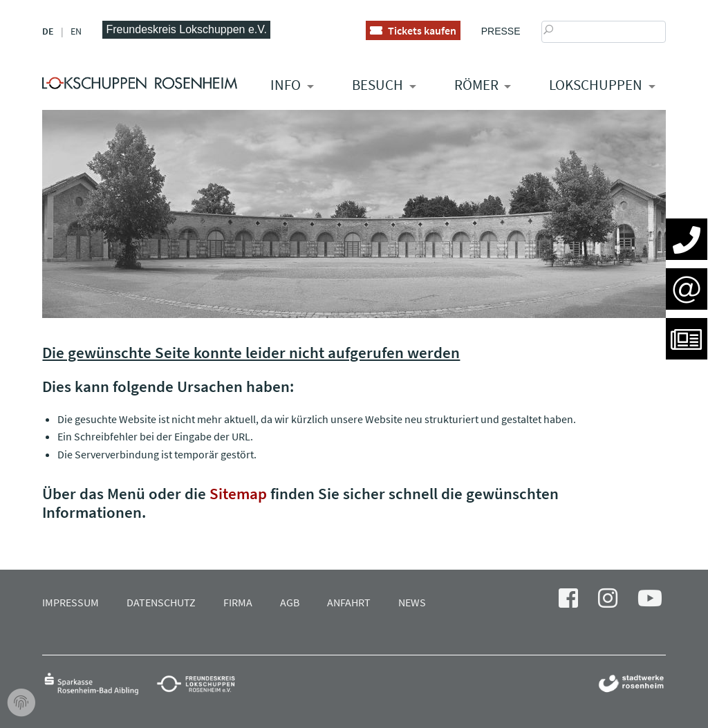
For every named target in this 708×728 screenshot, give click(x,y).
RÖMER (476, 85)
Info (286, 85)
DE (48, 31)
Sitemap (238, 493)
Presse (501, 31)
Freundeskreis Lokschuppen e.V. (186, 29)
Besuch (378, 85)
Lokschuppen (596, 85)
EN (76, 31)
